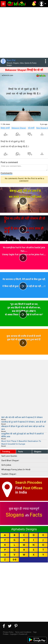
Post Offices (33, 488)
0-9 (14, 560)
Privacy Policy (8, 632)
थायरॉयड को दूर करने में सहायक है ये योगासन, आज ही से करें (24, 422)
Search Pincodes (29, 482)
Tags (35, 632)
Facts (21, 452)
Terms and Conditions (23, 632)
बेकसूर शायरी (5, 128)
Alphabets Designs (24, 529)
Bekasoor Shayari (19, 128)
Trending (6, 452)
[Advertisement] (24, 32)
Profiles (6, 634)
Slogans (38, 452)
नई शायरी (31, 128)
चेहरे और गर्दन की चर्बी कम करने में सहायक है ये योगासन (22, 417)
